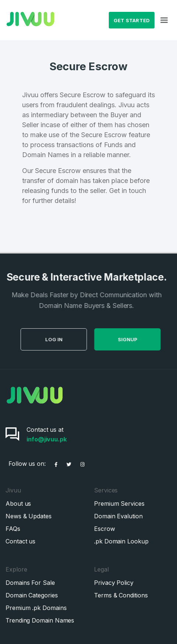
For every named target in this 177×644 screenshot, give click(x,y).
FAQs (13, 529)
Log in (72, 339)
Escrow (105, 529)
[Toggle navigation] (164, 20)
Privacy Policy (114, 583)
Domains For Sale (30, 583)
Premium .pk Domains (36, 608)
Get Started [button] (132, 20)
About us (18, 504)
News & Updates (29, 516)
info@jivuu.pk (47, 439)
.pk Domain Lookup (121, 541)
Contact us (20, 541)
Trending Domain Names (40, 620)
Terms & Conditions (121, 595)
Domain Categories (32, 595)
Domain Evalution (118, 516)
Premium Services (119, 504)
